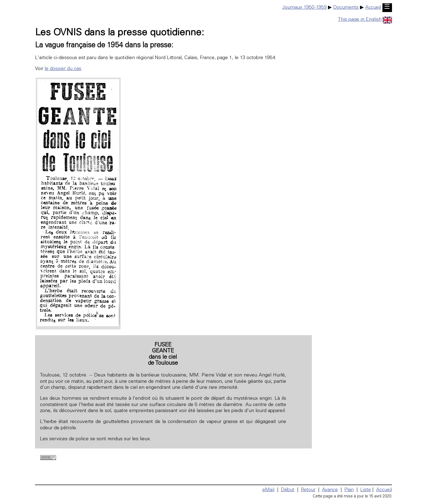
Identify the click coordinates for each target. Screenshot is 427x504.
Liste (366, 490)
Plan (349, 490)
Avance (330, 490)
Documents (346, 8)
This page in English (365, 20)
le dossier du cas (63, 69)
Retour (308, 490)
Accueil (373, 8)
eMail (268, 490)
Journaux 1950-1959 (304, 8)
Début (288, 490)
